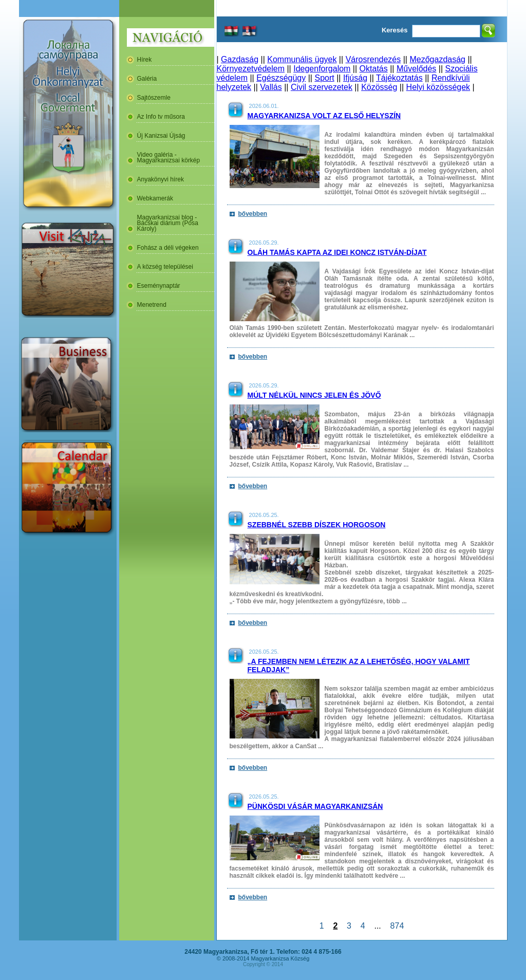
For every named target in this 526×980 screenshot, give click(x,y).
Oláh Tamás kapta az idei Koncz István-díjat (337, 252)
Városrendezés (373, 59)
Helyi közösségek (438, 87)
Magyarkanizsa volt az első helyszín (324, 116)
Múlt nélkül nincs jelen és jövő (314, 395)
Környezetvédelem (251, 69)
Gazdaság (240, 59)
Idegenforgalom (322, 69)
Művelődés (416, 69)
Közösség (379, 87)
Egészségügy (281, 78)
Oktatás (374, 69)
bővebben (253, 214)
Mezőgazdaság (437, 59)
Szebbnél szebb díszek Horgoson (317, 525)
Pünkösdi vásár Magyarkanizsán (315, 806)
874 (397, 926)
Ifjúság (355, 78)
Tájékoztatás (399, 78)
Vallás (271, 87)
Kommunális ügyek (302, 59)
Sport (324, 78)
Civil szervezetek (322, 87)
